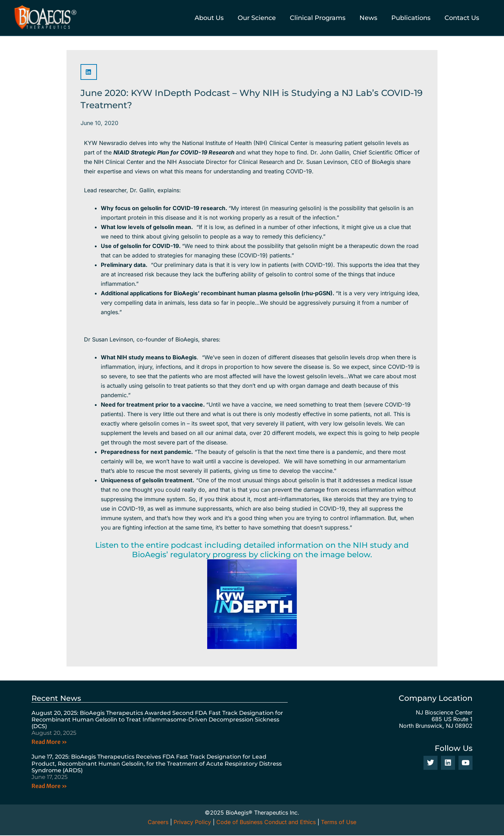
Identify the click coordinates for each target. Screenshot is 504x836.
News (368, 18)
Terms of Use (339, 823)
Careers (158, 823)
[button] (89, 72)
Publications (411, 18)
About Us (209, 18)
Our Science (257, 18)
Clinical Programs (318, 18)
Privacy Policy (192, 823)
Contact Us (462, 18)
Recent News (57, 698)
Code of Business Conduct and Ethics (266, 823)
